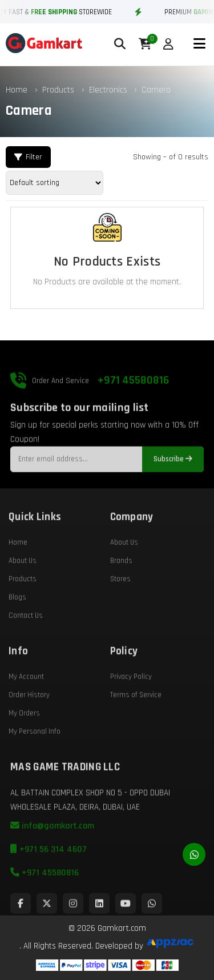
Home (17, 90)
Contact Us (26, 636)
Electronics (109, 90)
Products (58, 90)
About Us (23, 581)
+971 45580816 (133, 401)
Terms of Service (136, 716)
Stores (120, 600)
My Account (26, 697)
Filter (28, 157)
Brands (121, 581)
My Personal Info (35, 752)
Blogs (17, 618)
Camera (156, 90)
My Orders (24, 734)
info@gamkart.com (52, 847)
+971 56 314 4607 (49, 870)
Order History (29, 716)
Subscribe (173, 480)
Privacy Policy (131, 697)
